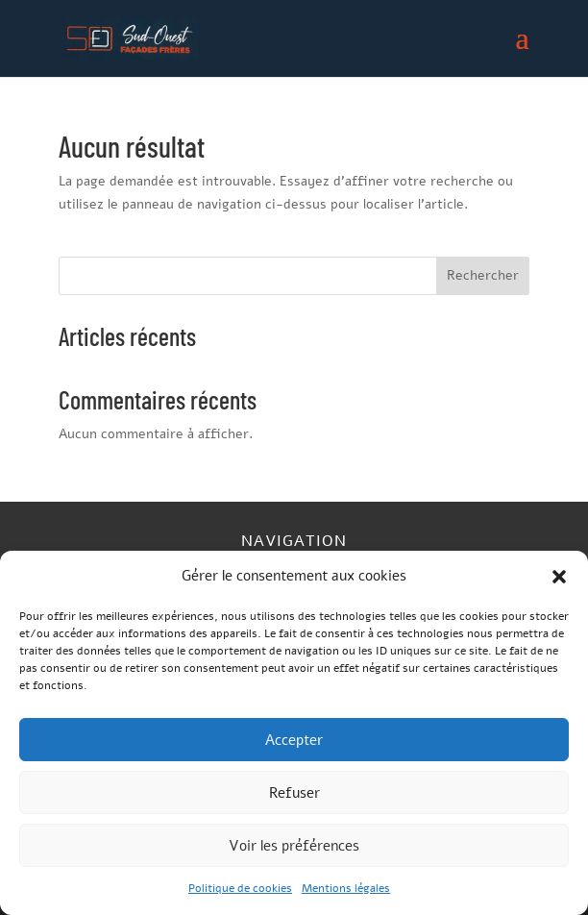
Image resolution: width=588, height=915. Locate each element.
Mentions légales (346, 888)
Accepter (294, 740)
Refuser (294, 793)
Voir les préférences (294, 846)
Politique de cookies (240, 888)
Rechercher (483, 275)
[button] (559, 577)
